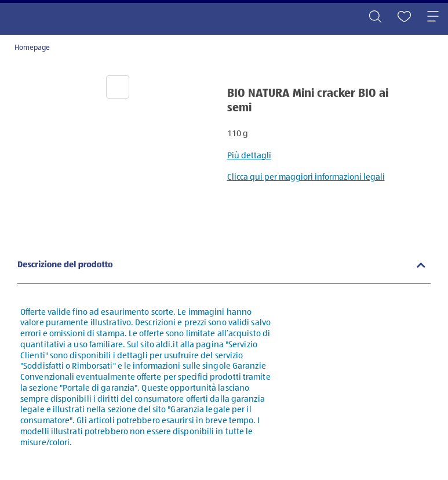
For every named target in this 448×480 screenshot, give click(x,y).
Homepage (32, 48)
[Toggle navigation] (433, 17)
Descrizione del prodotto (65, 265)
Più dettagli (249, 156)
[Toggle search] (375, 17)
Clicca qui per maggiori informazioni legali (306, 177)
